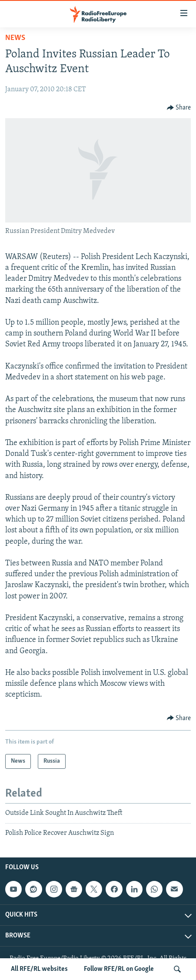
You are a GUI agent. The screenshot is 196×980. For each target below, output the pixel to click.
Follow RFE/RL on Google (119, 969)
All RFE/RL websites (39, 969)
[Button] (179, 108)
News (15, 38)
